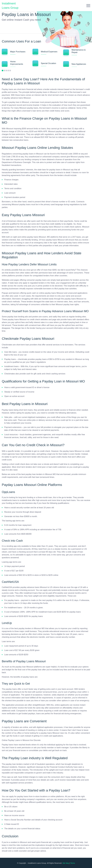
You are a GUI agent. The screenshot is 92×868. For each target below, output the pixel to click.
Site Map (66, 863)
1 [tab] (3, 71)
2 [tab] (4, 71)
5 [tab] (10, 71)
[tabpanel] (15, 59)
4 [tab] (8, 71)
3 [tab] (6, 71)
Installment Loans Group (10, 5)
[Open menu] (88, 5)
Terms (73, 863)
